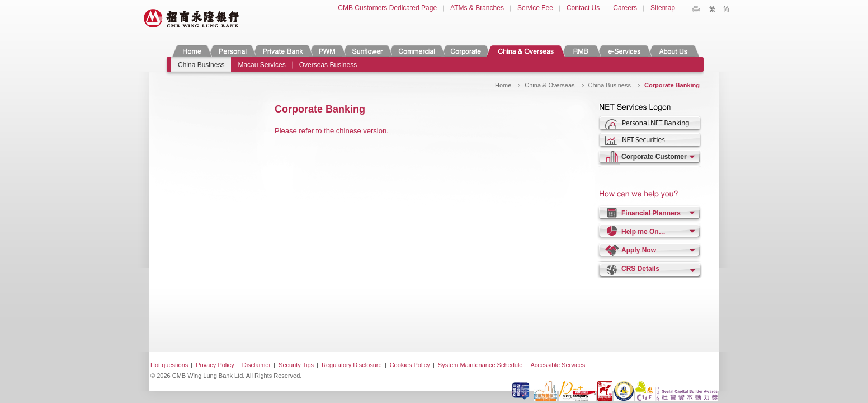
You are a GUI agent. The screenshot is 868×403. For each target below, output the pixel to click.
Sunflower (367, 51)
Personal (232, 51)
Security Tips (296, 365)
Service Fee (535, 8)
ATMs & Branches (477, 8)
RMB (581, 51)
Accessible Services (558, 365)
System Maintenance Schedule (480, 365)
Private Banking (282, 51)
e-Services (624, 51)
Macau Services (261, 65)
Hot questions (169, 365)
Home (192, 51)
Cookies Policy (410, 365)
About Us (673, 51)
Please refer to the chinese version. (332, 131)
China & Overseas (526, 51)
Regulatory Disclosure (352, 365)
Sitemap (663, 8)
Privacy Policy (215, 365)
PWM (327, 51)
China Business (201, 65)
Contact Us (583, 8)
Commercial (416, 51)
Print (696, 9)
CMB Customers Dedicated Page (387, 8)
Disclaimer (256, 365)
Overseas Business (328, 65)
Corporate (466, 51)
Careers (625, 8)
